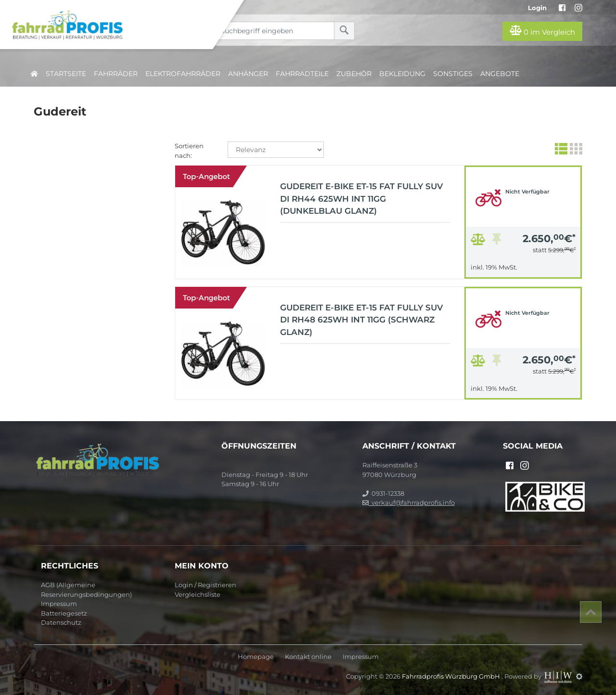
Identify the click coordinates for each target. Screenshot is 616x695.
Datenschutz (61, 622)
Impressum (59, 604)
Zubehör (354, 74)
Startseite (66, 74)
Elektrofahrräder (183, 74)
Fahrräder (116, 74)
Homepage (256, 657)
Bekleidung (402, 74)
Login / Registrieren (205, 585)
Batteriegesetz (64, 613)
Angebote (500, 74)
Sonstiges (453, 74)
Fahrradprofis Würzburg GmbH (452, 676)
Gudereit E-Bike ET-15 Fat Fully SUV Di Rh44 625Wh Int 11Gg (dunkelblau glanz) (361, 199)
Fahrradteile (302, 74)
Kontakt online (308, 657)
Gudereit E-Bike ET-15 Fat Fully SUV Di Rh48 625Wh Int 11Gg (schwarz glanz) (361, 320)
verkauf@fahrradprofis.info (409, 502)
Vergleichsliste (198, 594)
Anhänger (248, 74)
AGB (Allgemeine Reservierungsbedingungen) (86, 590)
